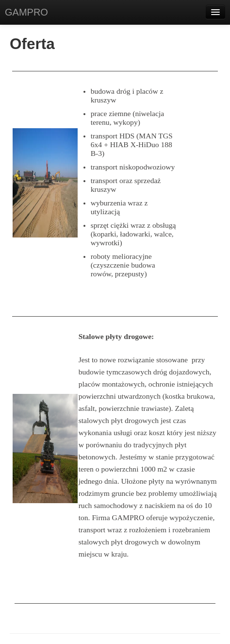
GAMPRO (26, 12)
